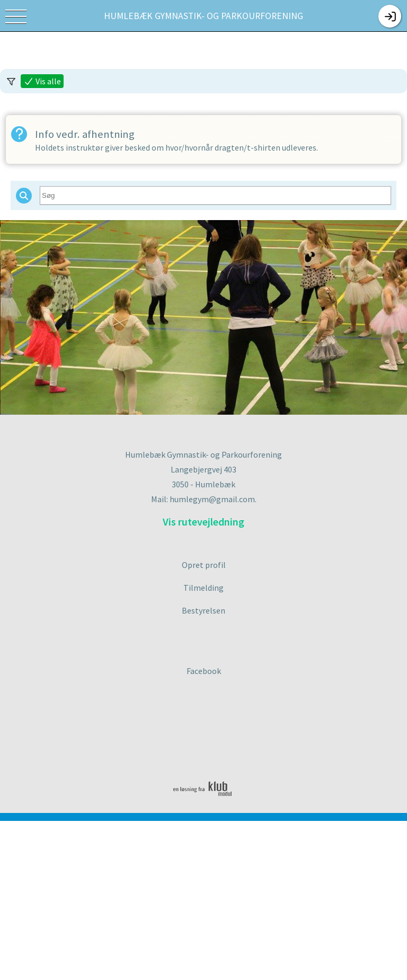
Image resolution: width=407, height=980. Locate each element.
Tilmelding (203, 588)
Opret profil (204, 565)
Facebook (204, 671)
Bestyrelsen (203, 610)
